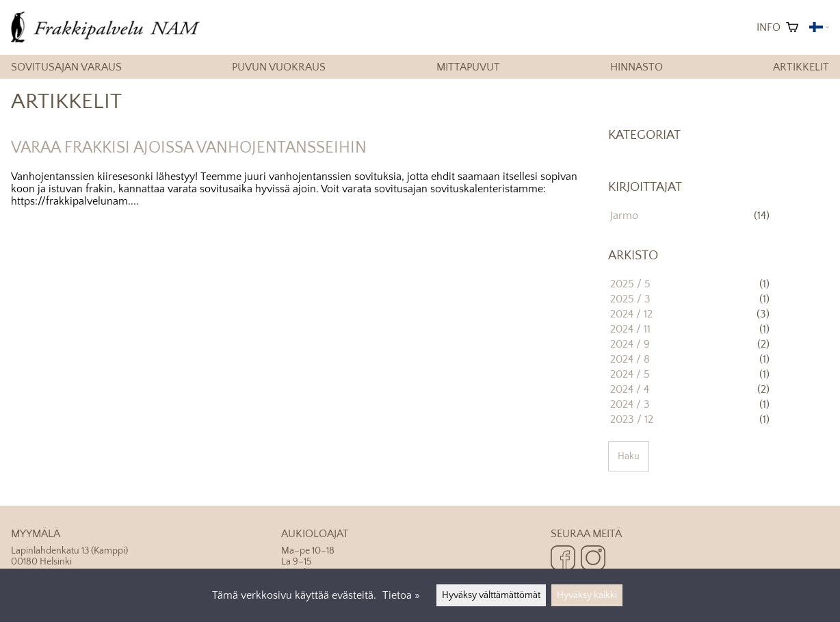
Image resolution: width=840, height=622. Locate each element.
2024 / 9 (630, 344)
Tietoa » (401, 595)
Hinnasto (636, 67)
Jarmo (624, 216)
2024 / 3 (630, 404)
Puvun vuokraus (279, 67)
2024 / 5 (630, 374)
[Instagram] (593, 559)
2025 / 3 (630, 299)
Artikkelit (801, 67)
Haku (629, 456)
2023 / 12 (632, 419)
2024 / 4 (630, 389)
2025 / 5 (630, 284)
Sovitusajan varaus (66, 67)
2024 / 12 (631, 314)
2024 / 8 (630, 359)
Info (769, 27)
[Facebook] (563, 559)
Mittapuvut (468, 67)
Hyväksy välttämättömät (491, 595)
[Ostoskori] (792, 27)
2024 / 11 (630, 329)
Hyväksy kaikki (587, 595)
